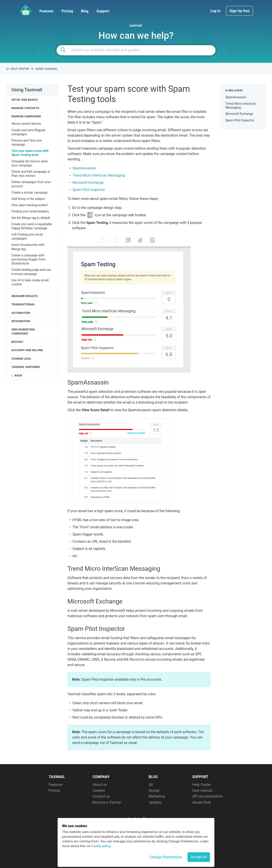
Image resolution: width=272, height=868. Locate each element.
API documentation (208, 796)
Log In (216, 11)
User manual (202, 790)
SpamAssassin (84, 168)
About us (100, 785)
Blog (85, 11)
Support (103, 11)
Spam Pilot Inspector (89, 190)
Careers (99, 790)
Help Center (202, 785)
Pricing (67, 11)
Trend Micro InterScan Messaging (99, 175)
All (151, 785)
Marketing (157, 796)
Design (154, 790)
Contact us (101, 796)
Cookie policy (101, 846)
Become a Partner (107, 802)
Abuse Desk (202, 802)
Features (46, 11)
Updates (155, 802)
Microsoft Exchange (88, 183)
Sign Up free (240, 11)
